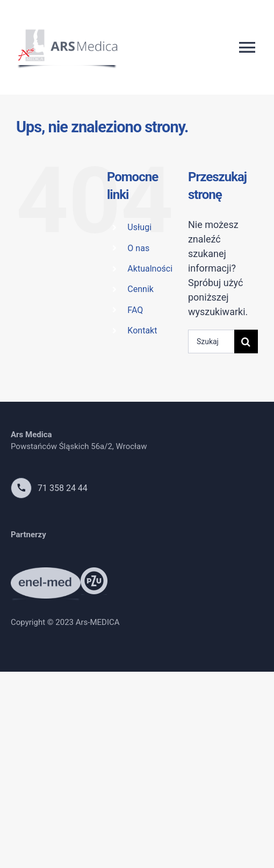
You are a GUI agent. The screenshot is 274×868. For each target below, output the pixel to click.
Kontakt (142, 330)
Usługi (139, 227)
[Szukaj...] (211, 341)
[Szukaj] (246, 341)
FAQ (135, 310)
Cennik (140, 289)
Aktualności (150, 269)
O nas (138, 248)
